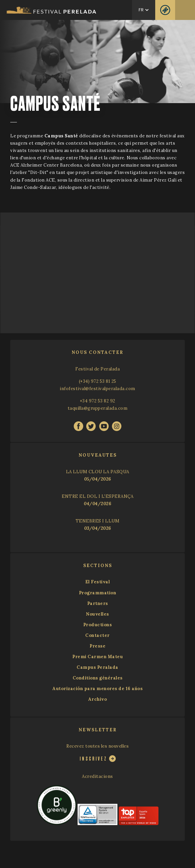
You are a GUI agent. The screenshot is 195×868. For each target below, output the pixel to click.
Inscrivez (94, 759)
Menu (185, 10)
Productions (98, 625)
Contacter (97, 635)
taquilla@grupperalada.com (98, 408)
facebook (78, 426)
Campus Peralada (97, 667)
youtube (104, 426)
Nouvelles (97, 614)
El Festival (98, 582)
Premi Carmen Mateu (97, 657)
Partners (98, 603)
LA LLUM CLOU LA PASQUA (98, 472)
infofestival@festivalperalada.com (97, 389)
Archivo (98, 699)
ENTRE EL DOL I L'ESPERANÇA (97, 496)
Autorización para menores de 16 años (97, 689)
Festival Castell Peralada (51, 10)
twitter (91, 426)
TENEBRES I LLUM (98, 521)
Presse (97, 646)
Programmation (98, 593)
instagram (117, 426)
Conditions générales (98, 678)
